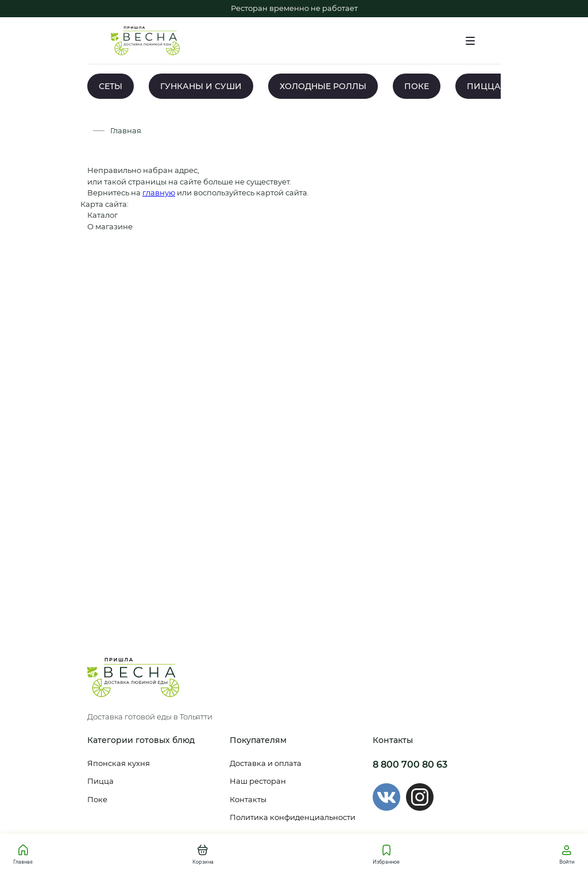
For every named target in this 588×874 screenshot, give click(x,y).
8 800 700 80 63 (410, 765)
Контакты (248, 799)
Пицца (100, 781)
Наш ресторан (258, 781)
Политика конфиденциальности (293, 817)
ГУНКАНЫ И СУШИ (201, 86)
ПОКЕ (417, 86)
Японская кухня (119, 763)
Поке (97, 799)
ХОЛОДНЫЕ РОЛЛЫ (323, 86)
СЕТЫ (111, 86)
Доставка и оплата (266, 763)
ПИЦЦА (484, 86)
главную (159, 192)
